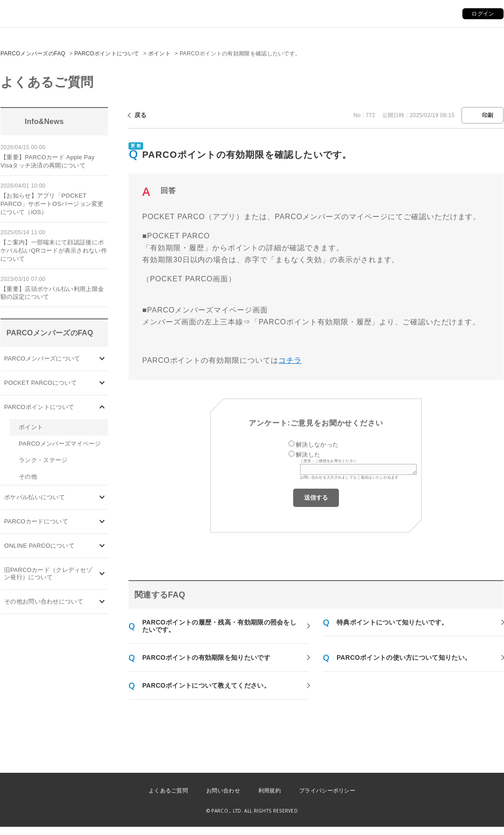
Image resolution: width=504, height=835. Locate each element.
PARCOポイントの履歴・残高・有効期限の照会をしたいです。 (219, 626)
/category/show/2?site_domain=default (102, 407)
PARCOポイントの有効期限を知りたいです (206, 657)
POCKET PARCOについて (40, 383)
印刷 (488, 115)
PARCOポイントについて (107, 54)
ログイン (483, 14)
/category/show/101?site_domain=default (102, 522)
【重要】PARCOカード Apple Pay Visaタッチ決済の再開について (48, 161)
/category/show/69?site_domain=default (102, 546)
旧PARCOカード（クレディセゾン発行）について (48, 574)
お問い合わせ (223, 791)
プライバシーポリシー (327, 791)
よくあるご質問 (168, 791)
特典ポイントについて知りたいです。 (392, 622)
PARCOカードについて (36, 521)
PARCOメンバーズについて (42, 358)
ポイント (159, 54)
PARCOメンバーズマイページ (60, 444)
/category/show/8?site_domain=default (102, 602)
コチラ (290, 360)
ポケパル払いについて (35, 497)
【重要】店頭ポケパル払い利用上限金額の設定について (52, 293)
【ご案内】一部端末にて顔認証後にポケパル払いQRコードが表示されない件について (54, 250)
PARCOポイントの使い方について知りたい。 (404, 657)
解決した (308, 455)
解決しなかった (317, 444)
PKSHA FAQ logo (454, 812)
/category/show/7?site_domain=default (102, 574)
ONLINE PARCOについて (39, 546)
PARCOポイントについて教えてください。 (206, 685)
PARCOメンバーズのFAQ (33, 54)
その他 (28, 477)
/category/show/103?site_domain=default (102, 359)
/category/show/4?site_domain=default (102, 383)
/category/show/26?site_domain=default (102, 498)
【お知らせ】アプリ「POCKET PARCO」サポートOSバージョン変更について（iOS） (52, 204)
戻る (141, 115)
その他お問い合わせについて (44, 601)
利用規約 (270, 791)
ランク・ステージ (43, 460)
